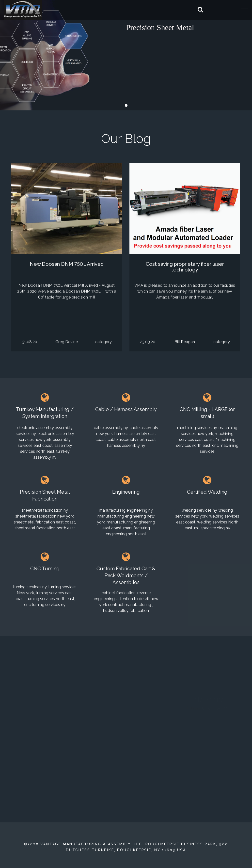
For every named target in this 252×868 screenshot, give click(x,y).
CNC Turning (45, 569)
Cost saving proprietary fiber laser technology (185, 268)
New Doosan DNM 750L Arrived (67, 265)
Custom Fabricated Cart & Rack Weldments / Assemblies (126, 575)
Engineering (126, 492)
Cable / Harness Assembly (126, 409)
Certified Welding (207, 492)
